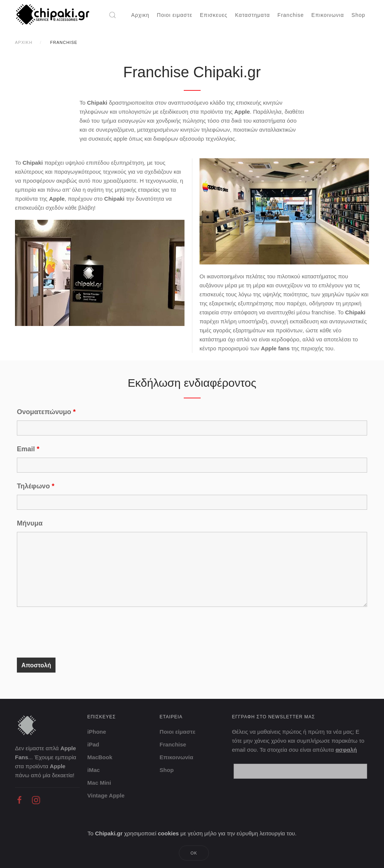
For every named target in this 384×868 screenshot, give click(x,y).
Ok (194, 853)
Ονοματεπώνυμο (46, 412)
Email (28, 449)
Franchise (291, 15)
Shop (358, 15)
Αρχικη (140, 15)
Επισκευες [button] (214, 15)
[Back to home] (54, 15)
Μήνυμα (30, 523)
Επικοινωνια (328, 15)
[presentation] (74, 634)
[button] (112, 15)
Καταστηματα (253, 15)
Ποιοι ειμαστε (175, 15)
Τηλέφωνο (36, 486)
